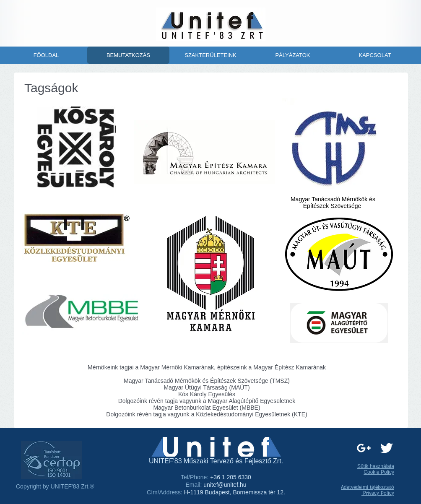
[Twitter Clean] (386, 448)
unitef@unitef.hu (225, 485)
